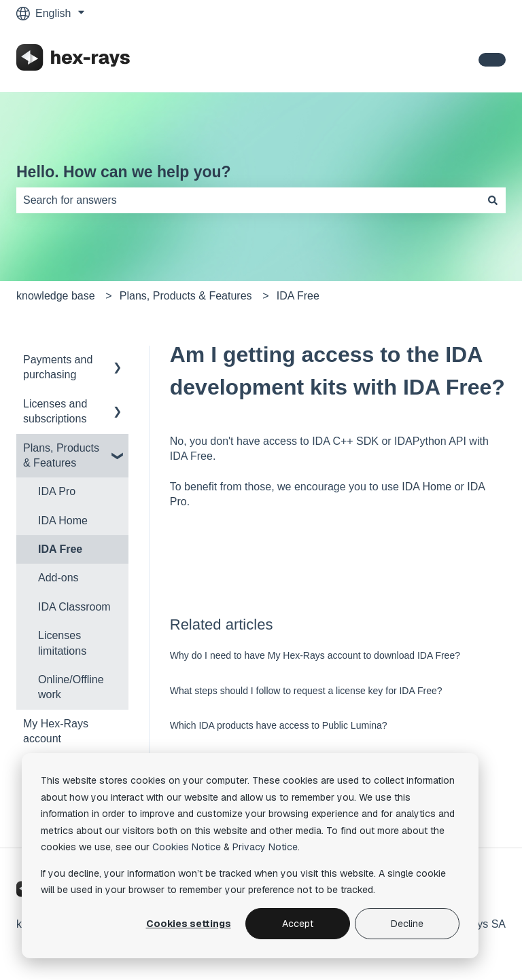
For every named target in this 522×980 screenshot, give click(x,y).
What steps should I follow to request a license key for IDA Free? (306, 691)
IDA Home (427, 487)
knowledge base (56, 296)
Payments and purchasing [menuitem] (58, 367)
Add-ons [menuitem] (58, 578)
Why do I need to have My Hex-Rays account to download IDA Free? (315, 655)
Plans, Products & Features (186, 296)
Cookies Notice (187, 847)
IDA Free (298, 296)
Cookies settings (189, 924)
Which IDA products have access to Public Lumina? (279, 725)
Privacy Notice (265, 847)
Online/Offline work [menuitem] (71, 687)
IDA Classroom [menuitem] (74, 607)
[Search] (493, 200)
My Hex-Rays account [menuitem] (56, 731)
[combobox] (248, 200)
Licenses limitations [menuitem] (62, 643)
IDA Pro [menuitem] (57, 491)
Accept (298, 924)
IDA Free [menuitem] (60, 549)
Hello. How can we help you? (124, 172)
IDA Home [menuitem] (63, 521)
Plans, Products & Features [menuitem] (61, 455)
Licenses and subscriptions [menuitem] (55, 411)
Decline (407, 924)
